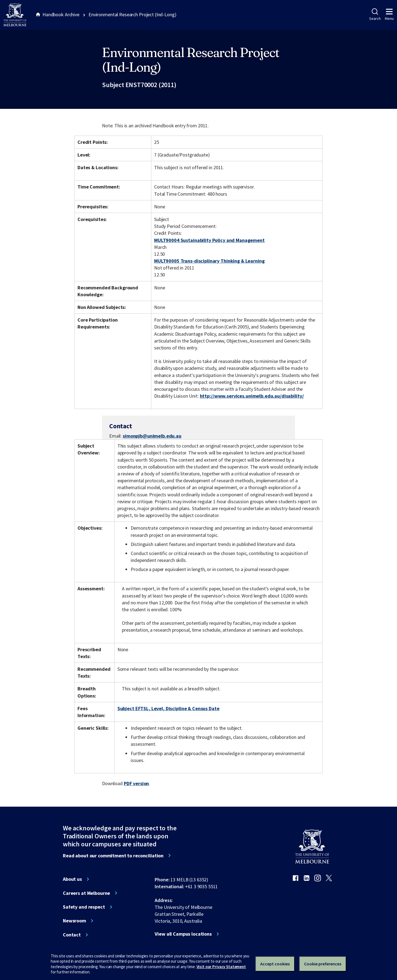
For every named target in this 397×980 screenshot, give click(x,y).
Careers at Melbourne (86, 893)
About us (72, 879)
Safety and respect (84, 907)
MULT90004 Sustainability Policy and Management (209, 240)
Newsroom (74, 921)
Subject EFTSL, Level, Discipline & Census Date (168, 708)
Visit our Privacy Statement (221, 967)
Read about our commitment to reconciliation (113, 856)
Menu (389, 15)
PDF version (136, 783)
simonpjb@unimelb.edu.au (152, 436)
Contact (72, 935)
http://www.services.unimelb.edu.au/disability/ (252, 396)
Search (375, 15)
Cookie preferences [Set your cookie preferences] (323, 964)
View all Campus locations (183, 934)
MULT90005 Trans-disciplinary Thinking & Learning (209, 261)
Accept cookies (275, 964)
